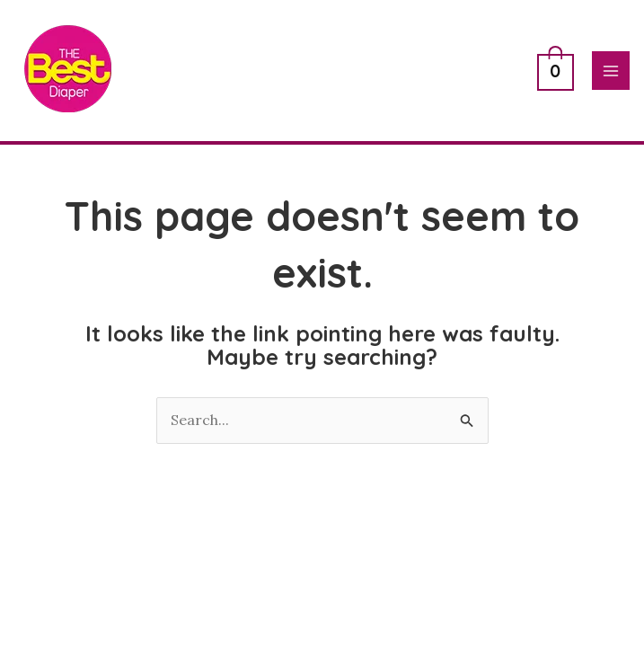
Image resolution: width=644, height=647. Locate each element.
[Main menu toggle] (611, 70)
